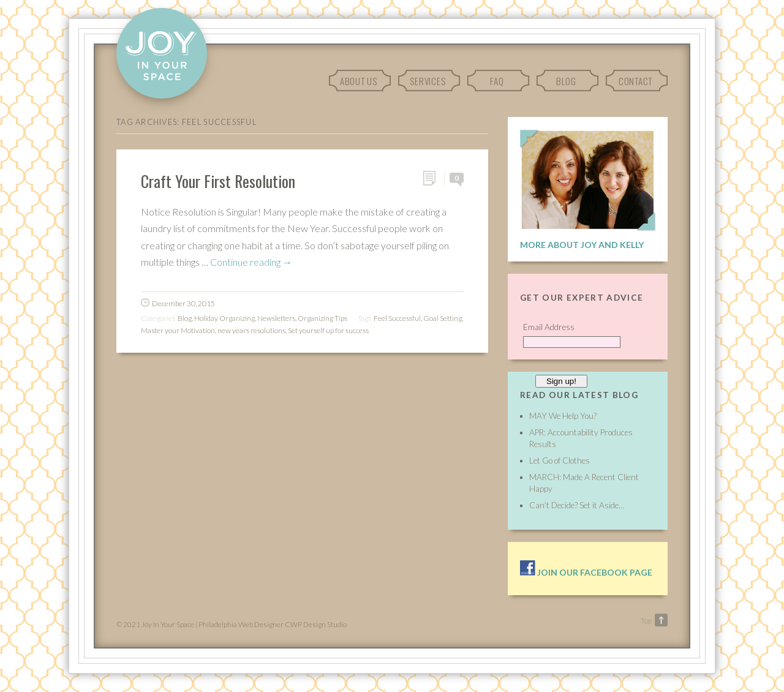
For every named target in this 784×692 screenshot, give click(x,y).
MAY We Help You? (563, 416)
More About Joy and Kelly (582, 245)
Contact (635, 81)
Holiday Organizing (224, 318)
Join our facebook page (586, 572)
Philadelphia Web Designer (241, 624)
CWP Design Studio (316, 624)
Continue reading (251, 262)
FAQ (497, 81)
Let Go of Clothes (560, 461)
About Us (359, 81)
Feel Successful (397, 318)
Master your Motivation (178, 330)
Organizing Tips (322, 318)
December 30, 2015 (183, 303)
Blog (566, 81)
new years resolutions (251, 330)
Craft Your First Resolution (218, 181)
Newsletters (276, 318)
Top (646, 621)
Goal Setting (443, 318)
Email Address (549, 327)
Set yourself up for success (328, 330)
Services (428, 81)
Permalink (433, 179)
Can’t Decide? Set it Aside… (577, 505)
